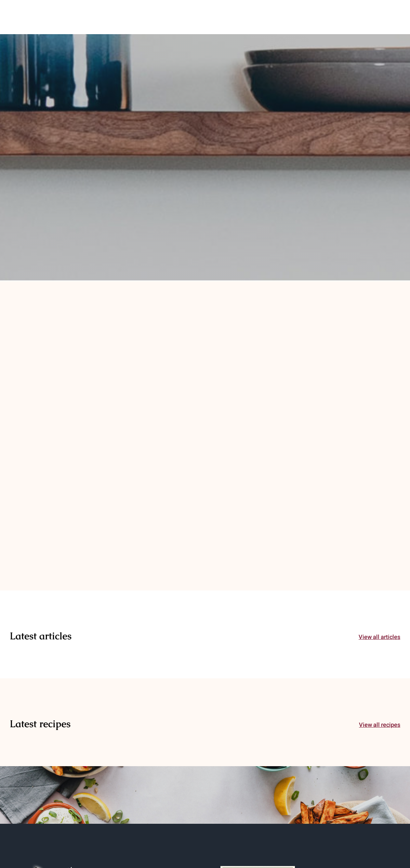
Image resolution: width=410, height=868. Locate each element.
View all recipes (380, 725)
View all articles (379, 637)
